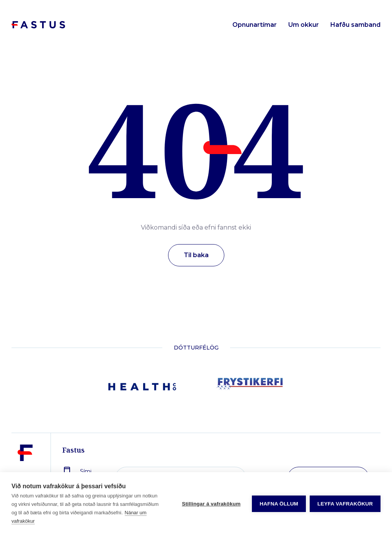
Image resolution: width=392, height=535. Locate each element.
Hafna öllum (279, 504)
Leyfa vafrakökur (345, 504)
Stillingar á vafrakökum (211, 504)
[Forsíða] (38, 25)
